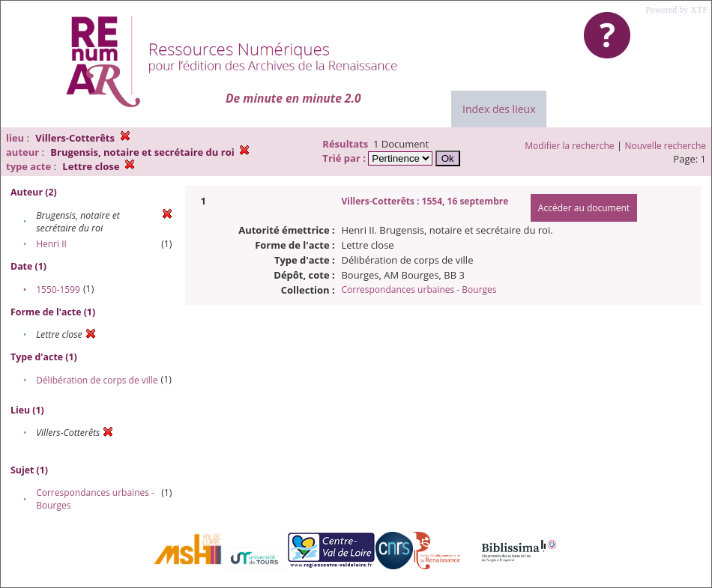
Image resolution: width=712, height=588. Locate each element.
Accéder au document (584, 208)
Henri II (51, 244)
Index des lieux (499, 109)
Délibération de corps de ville (97, 380)
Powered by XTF (676, 10)
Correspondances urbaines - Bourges (419, 290)
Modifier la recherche (569, 146)
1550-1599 (58, 290)
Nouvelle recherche (666, 146)
